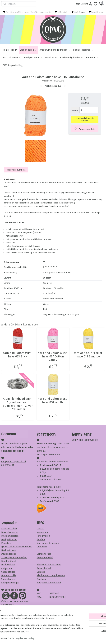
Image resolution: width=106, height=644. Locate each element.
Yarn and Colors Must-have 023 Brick (18, 355)
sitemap (65, 638)
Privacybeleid (44, 568)
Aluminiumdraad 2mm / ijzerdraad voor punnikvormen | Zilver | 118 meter (18, 404)
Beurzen (92, 58)
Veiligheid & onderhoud (49, 583)
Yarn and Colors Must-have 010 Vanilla (53, 401)
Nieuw (14, 50)
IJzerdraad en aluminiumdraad (17, 547)
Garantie (41, 572)
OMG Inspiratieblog (13, 65)
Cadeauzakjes (8, 572)
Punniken (51, 58)
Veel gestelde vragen (48, 543)
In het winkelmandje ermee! (85, 119)
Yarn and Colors (9, 529)
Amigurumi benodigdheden (55, 50)
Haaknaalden (8, 565)
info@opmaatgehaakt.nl (14, 462)
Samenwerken (44, 554)
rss (71, 638)
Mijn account (84, 4)
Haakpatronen (33, 58)
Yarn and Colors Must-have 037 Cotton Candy (53, 356)
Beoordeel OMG (45, 557)
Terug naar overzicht (16, 170)
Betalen (41, 539)
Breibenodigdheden (72, 58)
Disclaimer (42, 579)
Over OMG (42, 547)
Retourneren (43, 536)
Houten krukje (9, 575)
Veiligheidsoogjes (10, 583)
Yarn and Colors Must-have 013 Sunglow (88, 355)
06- (3, 465)
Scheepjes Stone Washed (14, 557)
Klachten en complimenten (51, 575)
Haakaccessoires (83, 50)
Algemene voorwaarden (49, 565)
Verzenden (42, 532)
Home (6, 50)
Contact (41, 529)
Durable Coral (9, 561)
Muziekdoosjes (9, 554)
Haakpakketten (12, 58)
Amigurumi (7, 568)
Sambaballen (8, 579)
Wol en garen (28, 50)
